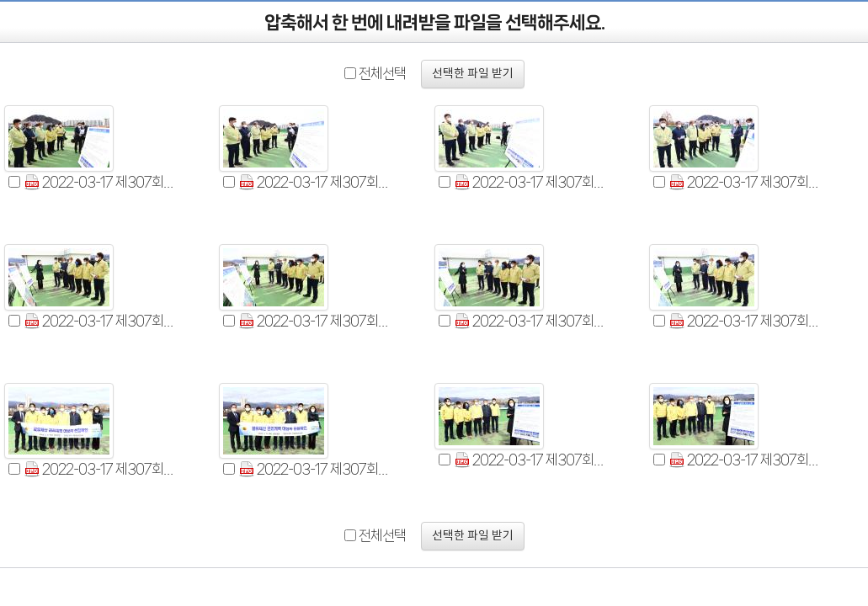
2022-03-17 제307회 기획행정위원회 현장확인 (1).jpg (100, 182)
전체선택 (382, 73)
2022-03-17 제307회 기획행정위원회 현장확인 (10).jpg (314, 469)
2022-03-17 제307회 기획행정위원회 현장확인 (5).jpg (100, 321)
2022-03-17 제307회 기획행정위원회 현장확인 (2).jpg (314, 182)
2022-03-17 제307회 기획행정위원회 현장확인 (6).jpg (314, 321)
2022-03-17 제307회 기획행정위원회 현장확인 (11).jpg (530, 460)
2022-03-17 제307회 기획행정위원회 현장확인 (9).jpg (100, 469)
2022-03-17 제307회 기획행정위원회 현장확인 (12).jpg (745, 460)
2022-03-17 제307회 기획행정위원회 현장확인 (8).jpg (745, 321)
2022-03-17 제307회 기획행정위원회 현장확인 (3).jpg (530, 182)
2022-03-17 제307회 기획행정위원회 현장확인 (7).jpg (530, 321)
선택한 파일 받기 (473, 74)
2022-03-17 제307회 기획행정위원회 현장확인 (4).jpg (745, 182)
